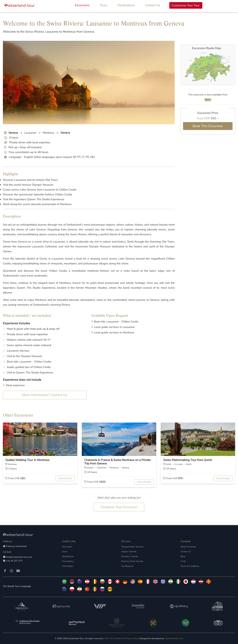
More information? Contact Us (45, 395)
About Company (188, 547)
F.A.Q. (183, 561)
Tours (104, 5)
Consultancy (68, 561)
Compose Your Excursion (119, 507)
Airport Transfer (129, 552)
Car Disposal (127, 566)
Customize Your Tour (186, 5)
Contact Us (153, 5)
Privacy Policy (132, 638)
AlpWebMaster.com (174, 638)
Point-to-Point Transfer (132, 561)
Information (68, 566)
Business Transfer (130, 556)
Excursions (82, 5)
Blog (183, 556)
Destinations (126, 5)
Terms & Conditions (190, 566)
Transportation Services (132, 547)
